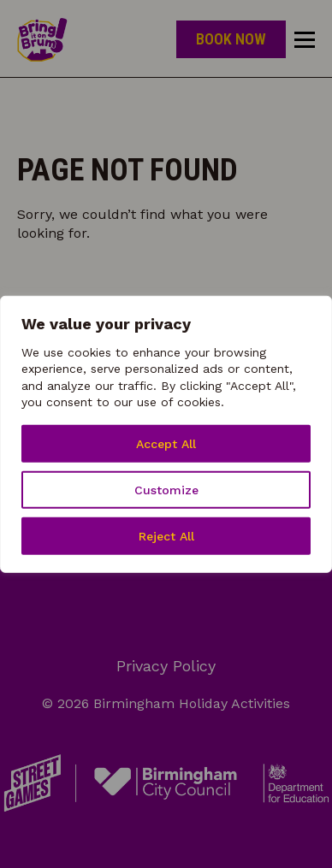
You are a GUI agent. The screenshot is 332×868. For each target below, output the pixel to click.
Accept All (166, 444)
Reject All (166, 536)
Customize (166, 490)
